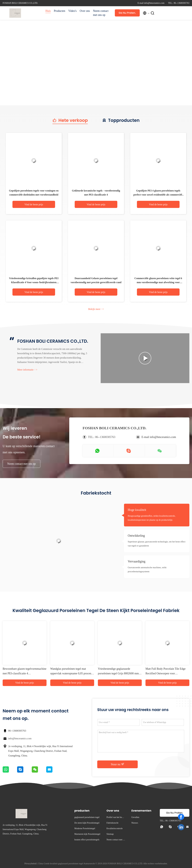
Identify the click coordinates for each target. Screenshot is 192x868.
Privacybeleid (30, 864)
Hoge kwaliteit (137, 510)
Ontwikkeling (136, 536)
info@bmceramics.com (20, 738)
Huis (48, 11)
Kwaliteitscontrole (114, 828)
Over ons (85, 11)
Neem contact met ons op (101, 13)
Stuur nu (117, 764)
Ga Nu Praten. (127, 13)
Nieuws (135, 823)
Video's (72, 11)
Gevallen (135, 817)
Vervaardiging (137, 561)
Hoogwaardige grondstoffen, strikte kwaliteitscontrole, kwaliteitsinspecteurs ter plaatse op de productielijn (152, 518)
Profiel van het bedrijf (116, 818)
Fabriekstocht (112, 823)
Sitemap (110, 834)
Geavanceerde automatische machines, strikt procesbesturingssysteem (147, 570)
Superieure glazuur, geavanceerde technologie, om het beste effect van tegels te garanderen (157, 544)
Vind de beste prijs (34, 204)
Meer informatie (27, 370)
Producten (60, 11)
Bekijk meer (96, 309)
